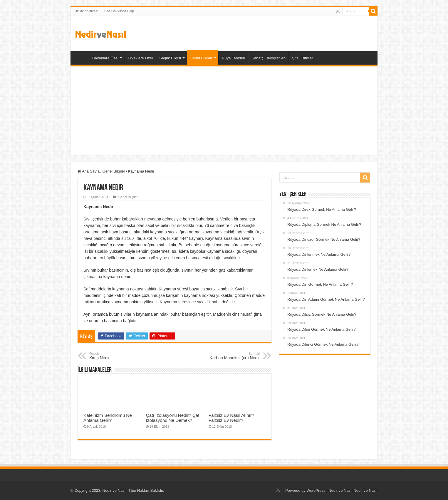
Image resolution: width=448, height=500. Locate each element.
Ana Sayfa (81, 57)
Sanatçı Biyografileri (269, 58)
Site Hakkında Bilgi (119, 11)
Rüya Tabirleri (233, 58)
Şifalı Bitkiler (303, 58)
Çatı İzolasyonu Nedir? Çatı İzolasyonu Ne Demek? (173, 418)
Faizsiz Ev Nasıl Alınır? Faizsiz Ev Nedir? (231, 418)
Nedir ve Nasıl (365, 490)
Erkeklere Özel (140, 58)
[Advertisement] (224, 111)
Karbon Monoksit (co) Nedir (230, 356)
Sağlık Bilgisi (170, 58)
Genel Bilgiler (201, 58)
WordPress (316, 490)
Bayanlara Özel (105, 58)
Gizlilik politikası (86, 11)
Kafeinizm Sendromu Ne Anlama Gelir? (108, 418)
